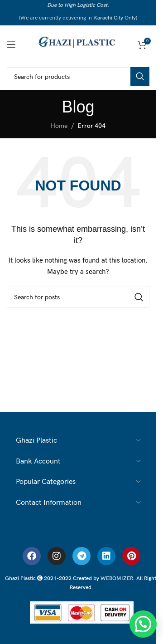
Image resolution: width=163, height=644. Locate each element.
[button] (143, 624)
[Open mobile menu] (11, 44)
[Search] (78, 77)
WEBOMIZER (117, 578)
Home (59, 126)
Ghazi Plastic (21, 578)
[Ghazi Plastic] (78, 44)
